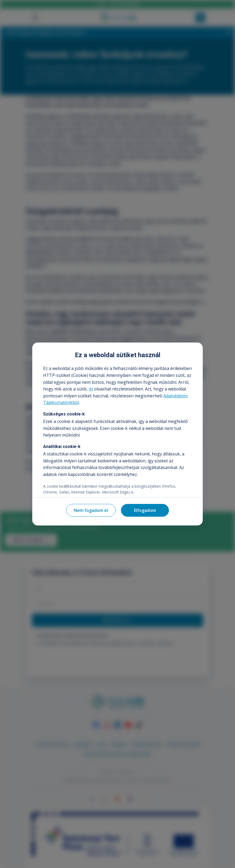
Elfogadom (145, 510)
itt (91, 389)
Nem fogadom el (91, 510)
